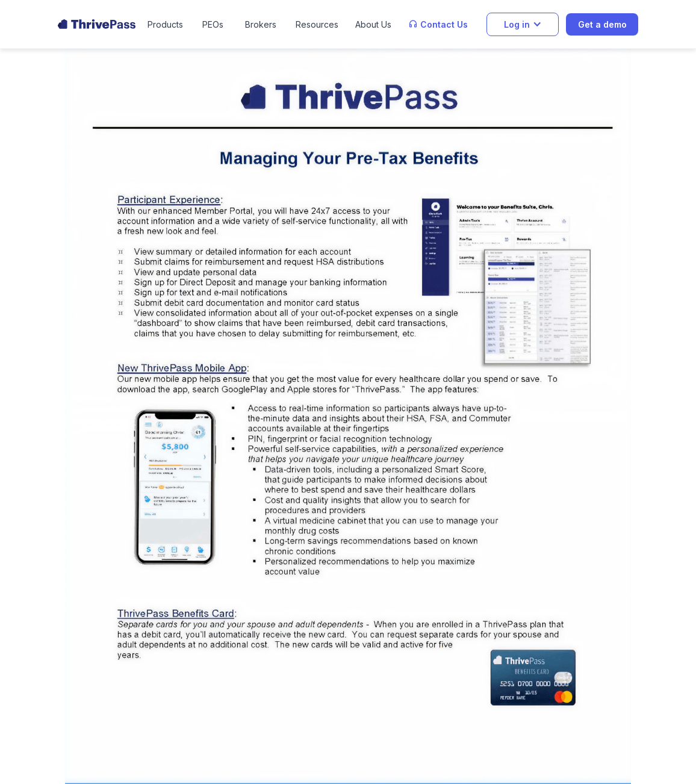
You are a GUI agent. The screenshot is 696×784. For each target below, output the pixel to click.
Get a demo (602, 24)
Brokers (261, 24)
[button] (165, 24)
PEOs (213, 24)
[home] (97, 24)
